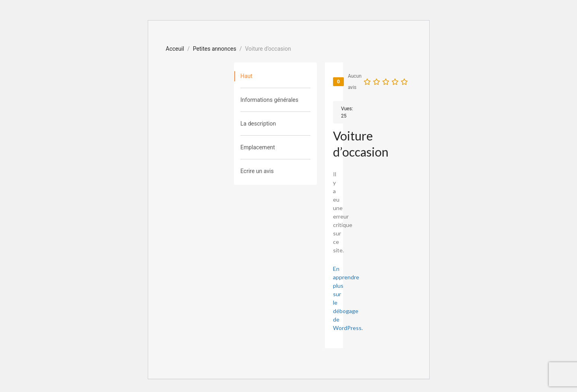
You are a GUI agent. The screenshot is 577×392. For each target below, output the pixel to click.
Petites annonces (215, 49)
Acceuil (175, 49)
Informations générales (269, 100)
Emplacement (258, 147)
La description (258, 124)
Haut (246, 76)
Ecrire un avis (257, 171)
